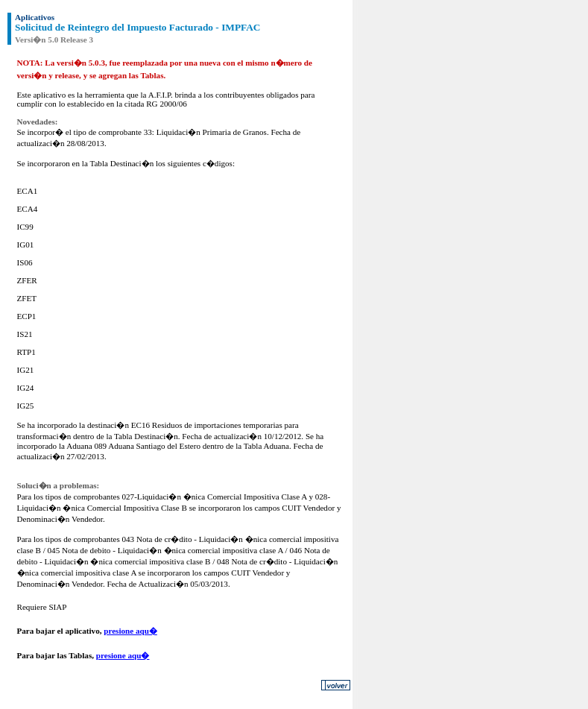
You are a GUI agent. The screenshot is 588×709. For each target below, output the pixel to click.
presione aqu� (130, 631)
